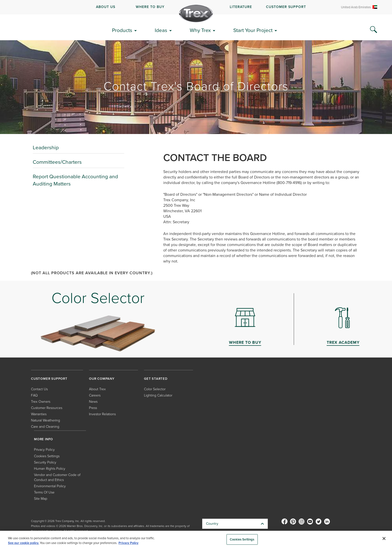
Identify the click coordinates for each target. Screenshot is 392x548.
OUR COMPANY (102, 379)
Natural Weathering (45, 420)
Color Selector (155, 389)
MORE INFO (43, 439)
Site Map (41, 499)
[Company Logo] (196, 13)
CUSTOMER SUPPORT (286, 7)
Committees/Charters (57, 162)
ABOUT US (106, 7)
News (93, 402)
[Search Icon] (373, 30)
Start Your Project (253, 30)
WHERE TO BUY (150, 7)
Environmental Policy (50, 486)
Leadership (46, 147)
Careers (95, 395)
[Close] (384, 538)
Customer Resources (47, 408)
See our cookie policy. (23, 543)
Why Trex (200, 30)
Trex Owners (41, 402)
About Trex (97, 389)
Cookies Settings (47, 456)
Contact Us (39, 389)
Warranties (39, 414)
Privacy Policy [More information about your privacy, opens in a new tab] (128, 543)
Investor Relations (102, 414)
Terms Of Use (44, 492)
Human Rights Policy (50, 469)
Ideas (161, 30)
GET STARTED (156, 379)
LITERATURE (241, 7)
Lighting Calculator (158, 395)
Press (93, 408)
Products (122, 30)
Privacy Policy (44, 450)
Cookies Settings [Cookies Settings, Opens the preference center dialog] (242, 539)
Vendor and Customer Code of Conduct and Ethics (57, 477)
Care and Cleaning (45, 427)
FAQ (34, 395)
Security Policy (45, 462)
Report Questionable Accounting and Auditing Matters (75, 180)
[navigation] (196, 7)
